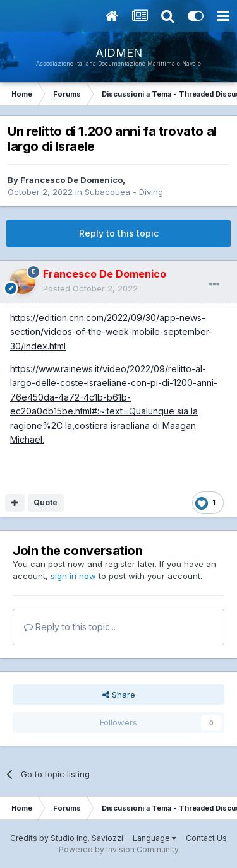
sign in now (73, 576)
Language (155, 838)
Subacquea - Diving (124, 192)
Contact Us (206, 838)
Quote (46, 502)
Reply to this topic (119, 233)
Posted (90, 288)
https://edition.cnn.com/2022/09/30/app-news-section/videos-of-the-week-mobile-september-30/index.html (111, 332)
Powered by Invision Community (119, 849)
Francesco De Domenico (71, 180)
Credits (24, 838)
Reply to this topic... (70, 627)
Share (119, 695)
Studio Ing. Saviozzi (87, 838)
